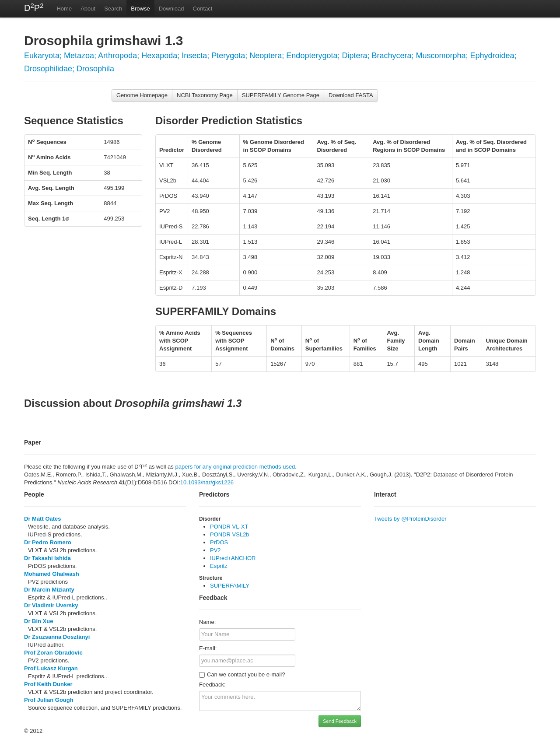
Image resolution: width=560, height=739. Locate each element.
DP (34, 7)
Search (113, 9)
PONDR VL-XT (229, 527)
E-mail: (208, 648)
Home (64, 9)
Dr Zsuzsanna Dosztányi (57, 637)
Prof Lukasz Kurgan (51, 668)
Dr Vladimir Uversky (51, 605)
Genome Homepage (142, 95)
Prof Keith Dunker (48, 684)
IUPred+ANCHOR (233, 558)
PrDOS (219, 542)
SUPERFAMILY (230, 586)
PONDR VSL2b (230, 534)
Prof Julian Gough (49, 700)
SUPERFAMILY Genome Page (281, 95)
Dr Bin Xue (38, 621)
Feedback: (212, 685)
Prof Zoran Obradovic (53, 653)
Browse (140, 9)
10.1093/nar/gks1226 (207, 482)
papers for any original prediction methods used (235, 467)
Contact (203, 9)
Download (171, 9)
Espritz (219, 566)
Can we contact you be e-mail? (242, 674)
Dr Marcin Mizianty (49, 590)
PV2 (215, 550)
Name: (207, 622)
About (88, 9)
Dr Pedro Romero (48, 542)
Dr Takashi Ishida (47, 558)
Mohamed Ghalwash (52, 574)
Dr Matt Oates (43, 519)
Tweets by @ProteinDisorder (410, 519)
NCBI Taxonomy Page (205, 95)
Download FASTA (351, 95)
